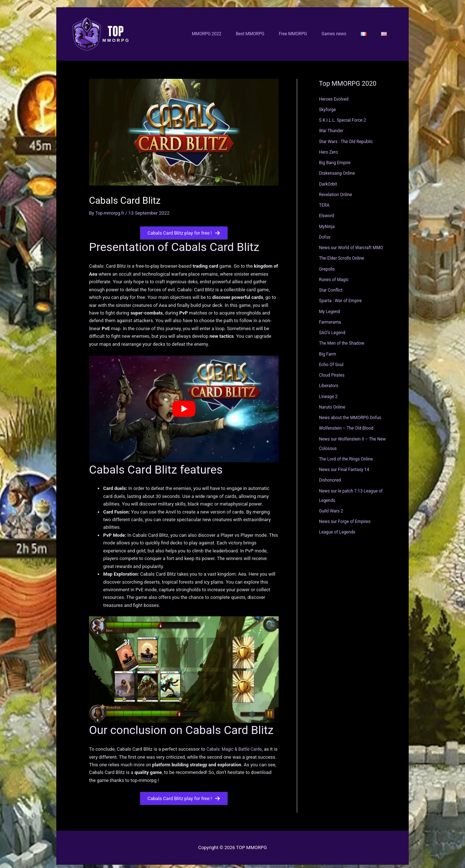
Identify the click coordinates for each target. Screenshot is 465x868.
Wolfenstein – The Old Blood (349, 424)
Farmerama (331, 318)
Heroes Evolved (335, 95)
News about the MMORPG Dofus (353, 413)
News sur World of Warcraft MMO (354, 244)
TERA (325, 201)
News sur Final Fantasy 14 (347, 465)
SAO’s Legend (333, 328)
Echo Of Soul (332, 360)
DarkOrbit (329, 180)
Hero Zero (329, 148)
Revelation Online (337, 190)
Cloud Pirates (333, 371)
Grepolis (328, 265)
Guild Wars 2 (332, 506)
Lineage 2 (329, 392)
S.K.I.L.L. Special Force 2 (345, 116)
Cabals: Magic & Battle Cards (237, 745)
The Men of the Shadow (344, 339)
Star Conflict (332, 286)
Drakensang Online (339, 169)
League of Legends (339, 528)
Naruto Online (333, 403)
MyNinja (327, 222)
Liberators (329, 382)
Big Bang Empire (336, 159)
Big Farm (328, 350)
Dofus (325, 233)
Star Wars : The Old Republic (349, 137)
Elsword (327, 212)
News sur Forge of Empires (347, 517)
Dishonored (331, 476)
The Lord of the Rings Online (349, 455)
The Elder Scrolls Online (344, 254)
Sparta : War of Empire (342, 297)
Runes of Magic (335, 275)
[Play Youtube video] (184, 405)
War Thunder (332, 127)
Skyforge (328, 105)
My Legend (330, 307)
